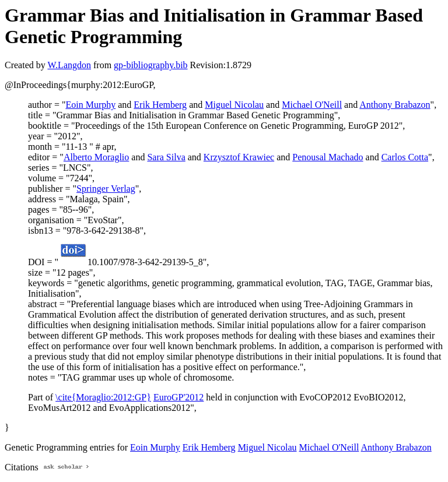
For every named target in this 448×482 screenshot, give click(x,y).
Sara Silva (166, 157)
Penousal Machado (328, 157)
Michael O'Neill (312, 105)
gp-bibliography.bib (151, 65)
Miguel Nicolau (234, 105)
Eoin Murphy (90, 105)
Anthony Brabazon (395, 105)
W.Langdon (69, 65)
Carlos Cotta (405, 157)
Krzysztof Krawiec (239, 157)
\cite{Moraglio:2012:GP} (103, 397)
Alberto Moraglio (96, 157)
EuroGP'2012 (178, 397)
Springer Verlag (106, 189)
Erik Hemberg (160, 105)
